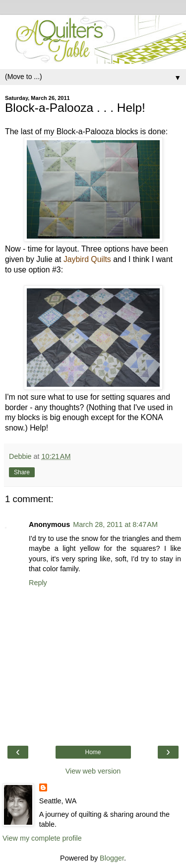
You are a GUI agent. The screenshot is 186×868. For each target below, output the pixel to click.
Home (93, 752)
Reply (38, 583)
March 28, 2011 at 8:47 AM (115, 524)
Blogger (112, 858)
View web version (93, 771)
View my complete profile (42, 838)
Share (22, 472)
